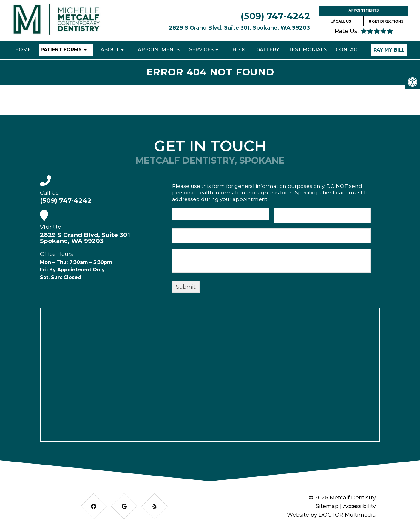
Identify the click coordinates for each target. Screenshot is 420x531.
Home (23, 50)
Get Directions (386, 22)
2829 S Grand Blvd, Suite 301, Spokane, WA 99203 (239, 28)
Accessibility (359, 506)
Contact (348, 50)
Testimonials (308, 50)
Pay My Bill (389, 50)
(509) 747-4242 (275, 16)
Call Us (341, 22)
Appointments (363, 11)
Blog (240, 50)
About (110, 50)
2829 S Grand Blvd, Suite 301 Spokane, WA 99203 (85, 238)
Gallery (268, 50)
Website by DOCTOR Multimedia (331, 515)
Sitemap (327, 506)
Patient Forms (61, 50)
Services (201, 50)
